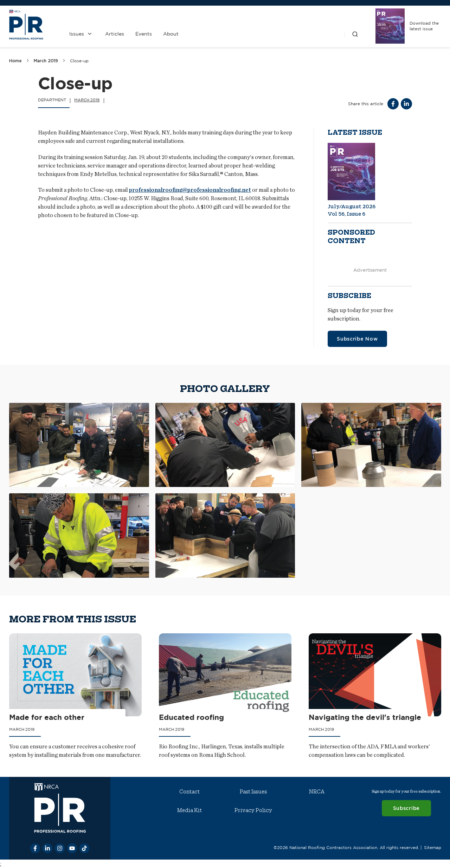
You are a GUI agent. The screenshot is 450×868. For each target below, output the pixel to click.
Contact (189, 792)
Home (15, 61)
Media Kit (189, 810)
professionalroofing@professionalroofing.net (190, 190)
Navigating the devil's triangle (365, 717)
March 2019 (46, 61)
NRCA (317, 792)
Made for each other (47, 717)
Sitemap (432, 847)
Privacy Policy (253, 810)
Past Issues (253, 792)
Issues (76, 34)
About (171, 34)
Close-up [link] (79, 61)
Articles (114, 34)
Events (143, 34)
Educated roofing (191, 717)
